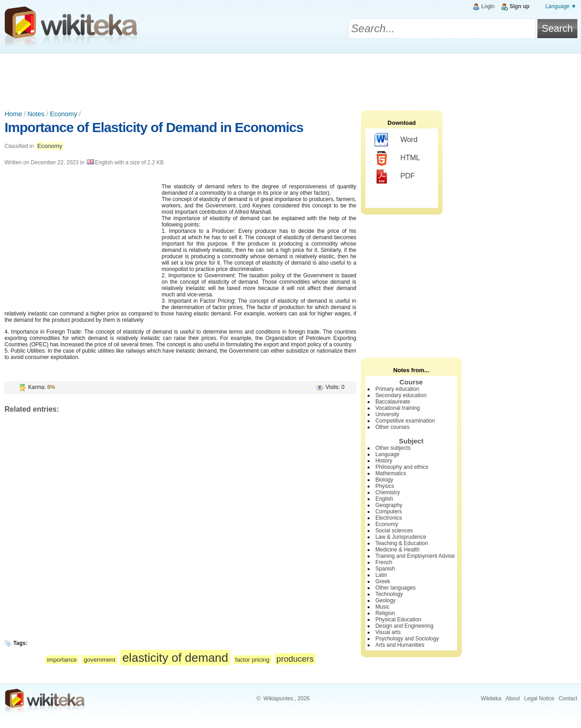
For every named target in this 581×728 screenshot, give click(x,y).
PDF (395, 177)
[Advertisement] (290, 79)
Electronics (389, 518)
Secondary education (401, 395)
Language (387, 454)
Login (488, 6)
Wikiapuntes (278, 698)
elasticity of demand (175, 658)
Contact (568, 698)
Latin (381, 575)
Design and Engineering (404, 626)
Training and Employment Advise (415, 556)
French (384, 562)
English (384, 499)
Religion (385, 613)
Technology (389, 594)
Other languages (396, 588)
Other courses (392, 427)
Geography (389, 505)
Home (13, 114)
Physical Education (398, 620)
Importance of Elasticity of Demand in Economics (154, 127)
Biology (384, 480)
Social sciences (394, 531)
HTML (397, 158)
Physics (385, 486)
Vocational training (398, 408)
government (99, 660)
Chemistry (388, 492)
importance (62, 660)
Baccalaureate (393, 402)
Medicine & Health (397, 550)
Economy (64, 114)
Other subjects (393, 448)
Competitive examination (405, 421)
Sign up (519, 6)
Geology (386, 600)
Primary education (397, 389)
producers (295, 659)
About (513, 698)
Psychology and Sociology (407, 639)
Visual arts (388, 632)
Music (382, 607)
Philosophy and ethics (402, 467)
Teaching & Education (402, 543)
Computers (389, 512)
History (384, 461)
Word (396, 140)
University (387, 414)
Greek (383, 581)
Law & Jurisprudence (401, 537)
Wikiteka (491, 698)
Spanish (385, 569)
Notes (36, 114)
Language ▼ (561, 6)
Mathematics (391, 473)
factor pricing (252, 660)
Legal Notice (539, 698)
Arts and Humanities (400, 645)
